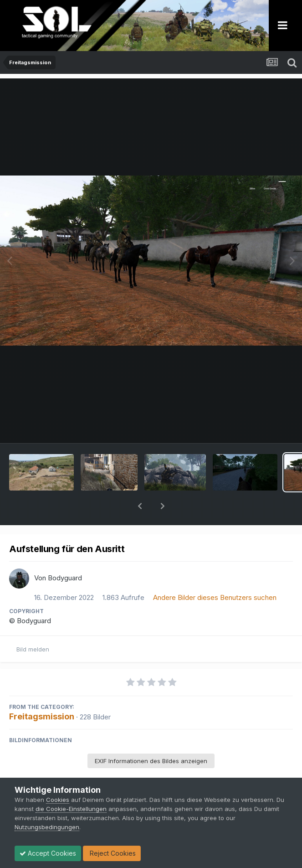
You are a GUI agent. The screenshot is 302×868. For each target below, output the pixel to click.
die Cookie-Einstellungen (71, 809)
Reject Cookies (112, 853)
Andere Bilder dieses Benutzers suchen (215, 574)
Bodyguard (65, 554)
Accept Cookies (48, 853)
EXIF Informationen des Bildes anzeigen (151, 737)
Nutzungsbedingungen (47, 827)
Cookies (58, 800)
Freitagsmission (42, 693)
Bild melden (33, 625)
